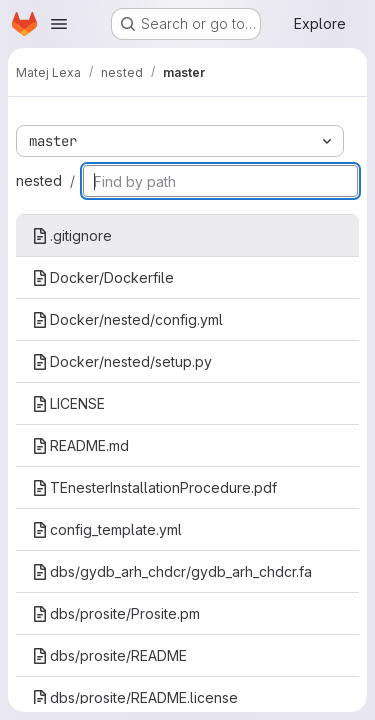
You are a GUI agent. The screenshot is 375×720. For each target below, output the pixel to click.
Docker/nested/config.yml (127, 319)
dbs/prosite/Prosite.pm (116, 613)
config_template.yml (107, 529)
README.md (80, 445)
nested (39, 180)
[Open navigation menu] (59, 24)
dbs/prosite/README (109, 655)
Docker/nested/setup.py (122, 361)
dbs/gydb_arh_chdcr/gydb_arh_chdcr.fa (172, 571)
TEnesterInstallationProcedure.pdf (154, 487)
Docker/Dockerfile (103, 277)
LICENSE (68, 403)
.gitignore (72, 235)
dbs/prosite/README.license (135, 697)
